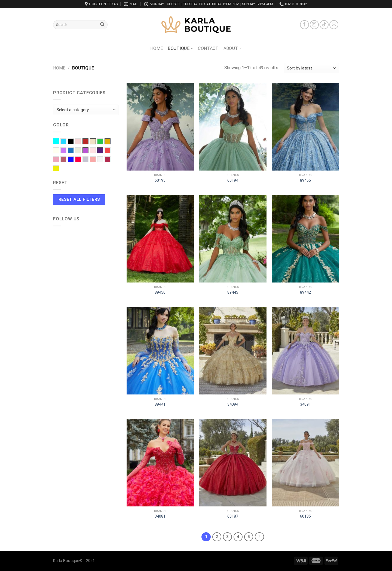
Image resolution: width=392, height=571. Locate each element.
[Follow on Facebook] (304, 25)
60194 (233, 180)
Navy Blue (74, 151)
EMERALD (103, 142)
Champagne (93, 141)
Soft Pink (96, 160)
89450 (160, 292)
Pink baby (96, 151)
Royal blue (74, 160)
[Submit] (102, 25)
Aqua (59, 142)
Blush (81, 142)
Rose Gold (66, 160)
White (103, 160)
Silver (88, 160)
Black (74, 142)
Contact (208, 48)
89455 (305, 180)
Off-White (81, 151)
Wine (110, 160)
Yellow (59, 169)
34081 (160, 516)
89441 (160, 404)
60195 (160, 180)
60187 (233, 516)
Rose (59, 160)
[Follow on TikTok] (324, 25)
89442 (305, 292)
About (233, 48)
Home (157, 48)
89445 (233, 292)
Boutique (180, 48)
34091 (305, 404)
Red (110, 151)
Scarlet (81, 160)
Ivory (59, 151)
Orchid (85, 150)
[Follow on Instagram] (314, 25)
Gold (108, 141)
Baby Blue (66, 142)
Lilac (66, 151)
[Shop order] (311, 68)
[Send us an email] (334, 25)
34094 (233, 404)
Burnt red (85, 141)
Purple (100, 150)
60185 (305, 516)
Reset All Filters (79, 199)
